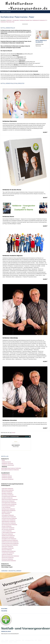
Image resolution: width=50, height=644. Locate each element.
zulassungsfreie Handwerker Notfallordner (10, 470)
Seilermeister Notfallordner (8, 547)
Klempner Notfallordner (7, 526)
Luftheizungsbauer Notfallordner (9, 532)
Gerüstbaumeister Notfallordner (8, 509)
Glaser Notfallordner (6, 514)
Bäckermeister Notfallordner (8, 490)
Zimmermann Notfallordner (7, 559)
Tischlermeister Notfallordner (8, 553)
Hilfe (36, 640)
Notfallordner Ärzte (6, 474)
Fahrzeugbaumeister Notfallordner (9, 503)
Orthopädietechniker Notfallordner (9, 539)
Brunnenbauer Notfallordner (8, 495)
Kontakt (7, 640)
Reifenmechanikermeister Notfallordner (10, 542)
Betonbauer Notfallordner (7, 492)
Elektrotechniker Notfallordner (8, 501)
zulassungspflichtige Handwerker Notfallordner (11, 468)
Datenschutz (18, 640)
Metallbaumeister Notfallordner (8, 536)
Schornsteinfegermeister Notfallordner (10, 545)
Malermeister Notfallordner (7, 534)
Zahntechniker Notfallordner (8, 558)
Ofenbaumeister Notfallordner (8, 537)
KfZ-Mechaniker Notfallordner (8, 529)
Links (2, 640)
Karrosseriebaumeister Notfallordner (10, 525)
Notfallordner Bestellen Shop (26, 20)
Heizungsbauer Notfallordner (8, 515)
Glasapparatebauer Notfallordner (9, 510)
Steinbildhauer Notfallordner (8, 548)
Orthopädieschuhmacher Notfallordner (10, 540)
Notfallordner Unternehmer (7, 463)
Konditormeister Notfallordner (8, 528)
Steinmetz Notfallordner (7, 550)
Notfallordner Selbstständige (8, 465)
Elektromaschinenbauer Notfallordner (10, 500)
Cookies (15, 642)
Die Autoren (4, 609)
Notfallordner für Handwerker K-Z (40, 20)
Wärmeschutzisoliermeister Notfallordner (10, 556)
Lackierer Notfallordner (7, 531)
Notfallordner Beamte (6, 462)
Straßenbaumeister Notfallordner (9, 551)
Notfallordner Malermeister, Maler (7, 22)
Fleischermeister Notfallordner (8, 506)
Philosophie (4, 611)
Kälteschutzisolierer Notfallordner (9, 523)
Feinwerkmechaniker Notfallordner (9, 504)
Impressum (12, 640)
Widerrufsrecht (4, 642)
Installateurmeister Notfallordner (9, 520)
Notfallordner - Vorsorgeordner (13, 20)
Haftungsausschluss (29, 640)
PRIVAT (3, 460)
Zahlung (11, 642)
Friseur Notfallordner (6, 507)
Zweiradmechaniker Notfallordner (9, 561)
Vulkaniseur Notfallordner (7, 554)
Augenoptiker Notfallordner (8, 489)
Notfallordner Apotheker (7, 478)
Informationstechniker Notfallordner (9, 518)
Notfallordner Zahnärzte (7, 476)
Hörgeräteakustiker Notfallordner (9, 517)
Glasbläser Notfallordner (7, 512)
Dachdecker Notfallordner (7, 498)
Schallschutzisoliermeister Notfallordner (10, 543)
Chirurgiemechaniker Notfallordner (9, 496)
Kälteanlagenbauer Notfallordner (9, 521)
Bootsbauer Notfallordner (7, 493)
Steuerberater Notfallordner (8, 479)
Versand (13, 433)
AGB (23, 640)
